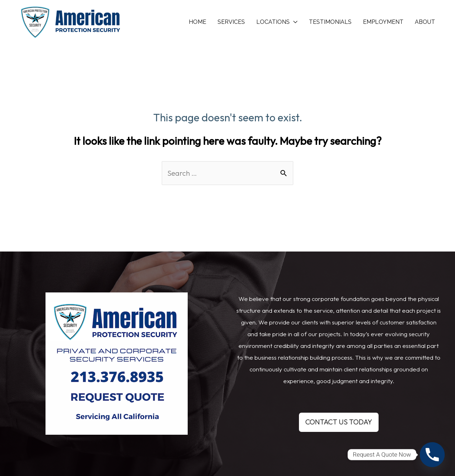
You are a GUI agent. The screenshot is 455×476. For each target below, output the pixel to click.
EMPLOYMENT (383, 22)
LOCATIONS (273, 22)
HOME (197, 22)
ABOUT (425, 22)
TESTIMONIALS (330, 22)
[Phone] (432, 455)
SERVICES (231, 22)
